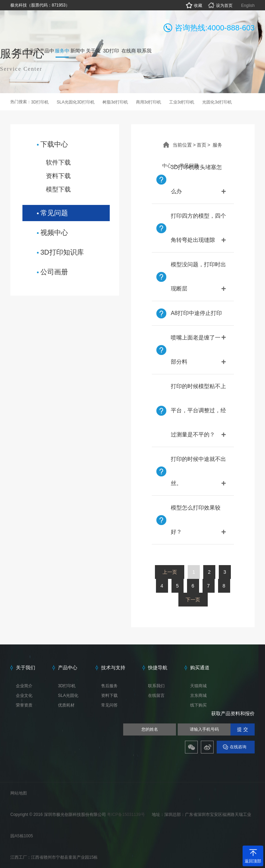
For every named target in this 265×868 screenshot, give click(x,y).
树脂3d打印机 (115, 102)
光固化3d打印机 (217, 102)
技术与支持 (113, 668)
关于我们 (26, 668)
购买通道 (200, 668)
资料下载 (58, 176)
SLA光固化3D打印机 (76, 102)
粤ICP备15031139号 (126, 815)
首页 (202, 145)
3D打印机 (40, 102)
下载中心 (54, 144)
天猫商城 (198, 686)
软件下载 (58, 162)
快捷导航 (158, 668)
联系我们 (156, 686)
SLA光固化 (68, 696)
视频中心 (54, 233)
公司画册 (54, 272)
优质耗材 (66, 705)
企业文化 (24, 696)
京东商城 (198, 696)
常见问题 (54, 213)
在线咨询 (238, 747)
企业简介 (24, 686)
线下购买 (198, 705)
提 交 (243, 729)
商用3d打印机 (149, 102)
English (248, 6)
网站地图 (19, 793)
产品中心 (68, 668)
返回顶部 (253, 861)
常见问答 (109, 705)
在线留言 (156, 696)
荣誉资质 (24, 705)
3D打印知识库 (62, 252)
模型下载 (58, 189)
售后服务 (109, 686)
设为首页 (220, 6)
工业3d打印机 (182, 102)
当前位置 (182, 145)
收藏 (194, 6)
